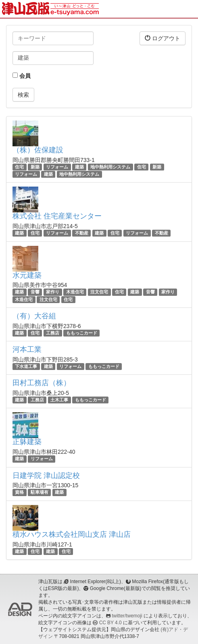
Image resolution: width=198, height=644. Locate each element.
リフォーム (57, 167)
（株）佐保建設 (38, 150)
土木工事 (59, 400)
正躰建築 (27, 442)
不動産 (82, 233)
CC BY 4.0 (110, 623)
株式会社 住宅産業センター (57, 216)
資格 (19, 492)
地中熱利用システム (110, 167)
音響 (35, 292)
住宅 (19, 167)
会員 (22, 76)
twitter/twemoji (127, 616)
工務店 (53, 333)
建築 (79, 167)
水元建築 (27, 275)
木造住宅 (75, 292)
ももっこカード (82, 333)
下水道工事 (26, 366)
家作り (53, 292)
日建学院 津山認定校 (46, 476)
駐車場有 (40, 492)
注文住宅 (99, 292)
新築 (35, 167)
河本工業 (27, 349)
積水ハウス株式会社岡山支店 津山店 (72, 534)
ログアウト (163, 38)
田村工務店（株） (42, 383)
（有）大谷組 (34, 316)
